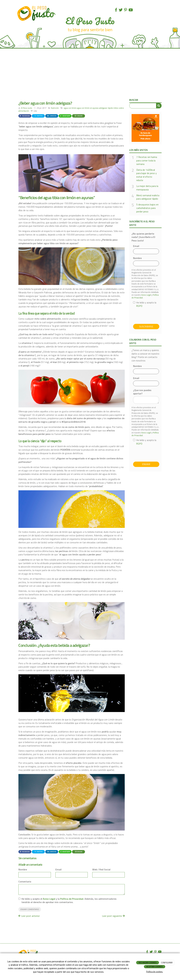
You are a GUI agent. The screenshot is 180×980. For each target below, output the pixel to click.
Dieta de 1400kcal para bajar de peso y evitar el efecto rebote (146, 175)
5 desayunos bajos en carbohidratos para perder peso (147, 208)
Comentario (25, 882)
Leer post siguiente (113, 916)
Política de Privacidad (72, 899)
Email (58, 870)
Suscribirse (146, 326)
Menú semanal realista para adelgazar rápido (148, 197)
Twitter (38, 116)
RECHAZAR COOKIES (148, 963)
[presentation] (156, 316)
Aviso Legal (49, 899)
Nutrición (55, 108)
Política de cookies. (155, 972)
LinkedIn (52, 116)
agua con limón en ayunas (88, 108)
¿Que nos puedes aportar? (142, 392)
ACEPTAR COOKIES (154, 967)
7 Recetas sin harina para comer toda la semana (147, 161)
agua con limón (70, 108)
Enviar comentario (30, 909)
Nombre (23, 870)
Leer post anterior (29, 916)
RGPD (139, 306)
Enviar (79, 116)
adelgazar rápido (106, 108)
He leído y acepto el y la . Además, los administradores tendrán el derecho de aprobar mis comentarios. (69, 901)
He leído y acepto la (145, 304)
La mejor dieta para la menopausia (147, 188)
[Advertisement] (90, 75)
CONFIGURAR (167, 963)
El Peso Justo (27, 108)
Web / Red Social (101, 870)
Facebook (25, 116)
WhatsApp (65, 116)
